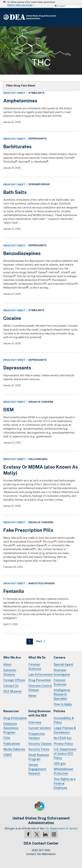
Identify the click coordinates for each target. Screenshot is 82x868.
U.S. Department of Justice (61, 828)
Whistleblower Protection (64, 771)
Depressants (38, 139)
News (32, 696)
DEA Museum (13, 691)
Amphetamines (20, 101)
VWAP (8, 755)
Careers (60, 657)
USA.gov (60, 763)
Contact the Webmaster (41, 854)
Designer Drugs (39, 184)
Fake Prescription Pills (28, 530)
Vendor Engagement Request (37, 769)
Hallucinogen (38, 459)
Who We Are (12, 657)
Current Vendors (40, 728)
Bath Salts (15, 192)
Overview (35, 722)
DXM (8, 410)
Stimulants (36, 93)
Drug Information (15, 718)
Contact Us (11, 686)
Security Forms (39, 749)
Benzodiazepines (22, 253)
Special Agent (63, 664)
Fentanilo (14, 591)
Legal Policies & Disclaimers (65, 730)
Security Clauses (40, 744)
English (60, 6)
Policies (59, 711)
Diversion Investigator (62, 672)
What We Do (37, 657)
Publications (12, 744)
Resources (11, 711)
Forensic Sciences (35, 667)
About (7, 664)
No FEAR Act (63, 738)
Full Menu (75, 17)
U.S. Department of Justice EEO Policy (65, 754)
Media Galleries (14, 749)
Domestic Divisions (10, 672)
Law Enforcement (41, 674)
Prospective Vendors (37, 736)
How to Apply (63, 704)
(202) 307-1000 (41, 850)
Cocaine (12, 318)
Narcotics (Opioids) (42, 584)
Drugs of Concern (41, 402)
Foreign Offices (14, 680)
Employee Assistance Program (11, 728)
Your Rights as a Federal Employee (65, 783)
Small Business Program (39, 757)
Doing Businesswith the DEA (40, 713)
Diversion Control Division (40, 688)
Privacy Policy (63, 744)
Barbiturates (17, 146)
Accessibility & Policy (64, 720)
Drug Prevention (40, 680)
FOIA (7, 738)
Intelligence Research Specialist (62, 694)
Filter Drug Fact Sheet (21, 86)
